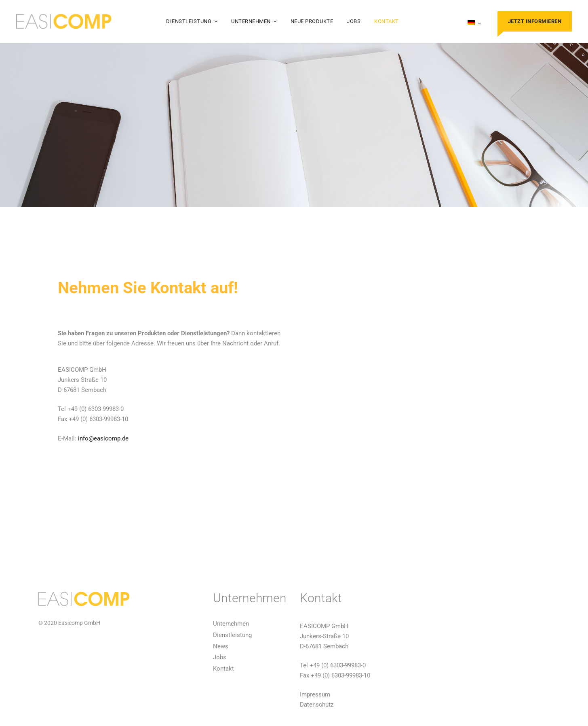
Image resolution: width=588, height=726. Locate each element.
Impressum (315, 694)
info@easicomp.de (103, 438)
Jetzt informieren (535, 21)
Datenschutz (317, 705)
